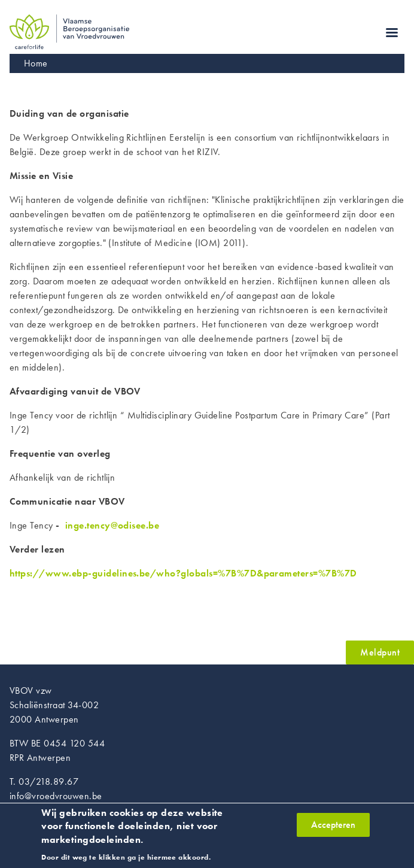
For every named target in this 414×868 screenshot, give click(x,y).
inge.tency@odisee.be (112, 525)
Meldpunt (380, 652)
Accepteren (333, 829)
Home (36, 63)
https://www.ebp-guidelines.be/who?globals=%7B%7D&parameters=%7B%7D (183, 573)
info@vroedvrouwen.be (56, 796)
